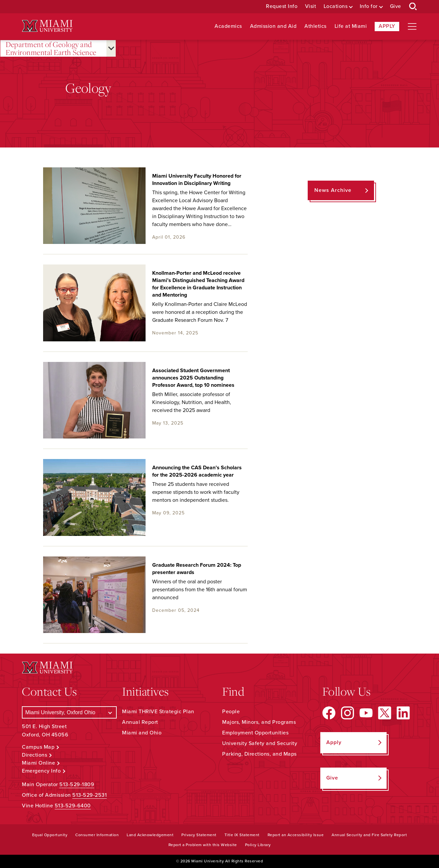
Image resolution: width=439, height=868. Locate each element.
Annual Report (140, 722)
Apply (387, 26)
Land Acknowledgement (150, 835)
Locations (336, 6)
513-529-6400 (73, 806)
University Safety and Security (260, 743)
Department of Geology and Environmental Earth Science (51, 49)
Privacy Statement (199, 835)
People (231, 712)
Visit (311, 6)
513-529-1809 (77, 784)
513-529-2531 (90, 795)
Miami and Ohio (142, 733)
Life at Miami (351, 26)
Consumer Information (97, 835)
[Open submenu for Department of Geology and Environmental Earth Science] (111, 48)
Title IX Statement (242, 835)
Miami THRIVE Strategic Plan (158, 712)
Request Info (282, 6)
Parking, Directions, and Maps (259, 754)
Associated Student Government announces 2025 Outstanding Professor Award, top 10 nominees (193, 378)
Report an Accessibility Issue (296, 835)
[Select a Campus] (69, 712)
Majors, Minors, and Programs (259, 722)
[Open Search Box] (413, 7)
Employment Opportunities (255, 733)
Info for (369, 6)
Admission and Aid (273, 26)
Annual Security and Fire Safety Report (369, 835)
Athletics (315, 26)
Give (396, 6)
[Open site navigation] (412, 27)
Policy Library (258, 845)
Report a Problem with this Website (203, 845)
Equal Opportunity (50, 835)
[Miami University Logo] (47, 26)
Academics (228, 26)
